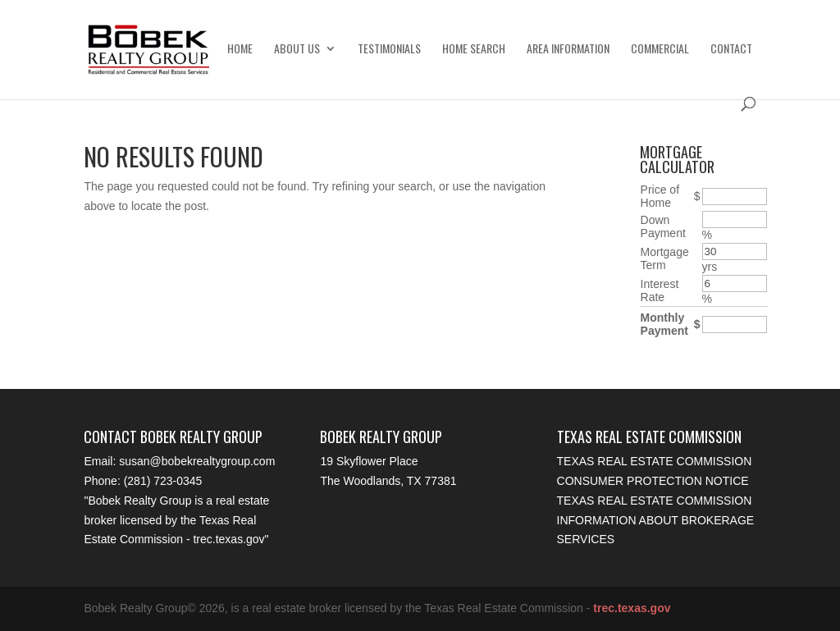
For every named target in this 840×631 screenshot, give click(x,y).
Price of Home (660, 196)
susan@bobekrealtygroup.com (197, 461)
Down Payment (663, 226)
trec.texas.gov (228, 539)
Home (240, 50)
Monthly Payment (664, 324)
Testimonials (389, 50)
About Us (297, 50)
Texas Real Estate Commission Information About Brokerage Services (656, 520)
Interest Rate (660, 290)
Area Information (568, 50)
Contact (731, 50)
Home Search (474, 50)
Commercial (660, 50)
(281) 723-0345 (163, 481)
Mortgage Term (665, 258)
